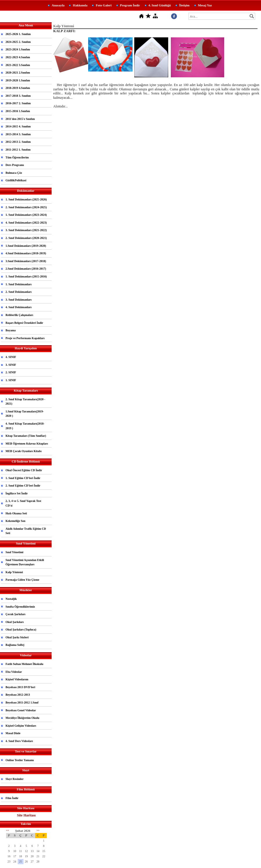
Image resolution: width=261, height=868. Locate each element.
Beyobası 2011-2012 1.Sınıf (22, 702)
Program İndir (130, 5)
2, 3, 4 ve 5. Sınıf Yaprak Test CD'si (23, 503)
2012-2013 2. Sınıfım (18, 142)
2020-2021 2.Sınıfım (18, 73)
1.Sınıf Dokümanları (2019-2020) (26, 246)
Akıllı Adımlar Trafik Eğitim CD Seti (26, 531)
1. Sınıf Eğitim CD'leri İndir (23, 478)
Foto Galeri (104, 5)
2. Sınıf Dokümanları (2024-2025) (26, 207)
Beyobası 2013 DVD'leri (20, 687)
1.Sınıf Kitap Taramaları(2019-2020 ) (25, 414)
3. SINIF (11, 365)
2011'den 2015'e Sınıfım (20, 119)
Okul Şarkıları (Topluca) (21, 629)
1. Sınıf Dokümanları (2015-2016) (26, 276)
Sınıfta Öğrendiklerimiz (20, 607)
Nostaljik (11, 599)
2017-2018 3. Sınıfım (18, 96)
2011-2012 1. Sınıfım (18, 150)
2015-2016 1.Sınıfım (18, 111)
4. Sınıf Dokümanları (19, 307)
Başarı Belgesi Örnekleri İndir (24, 323)
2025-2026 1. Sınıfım (18, 34)
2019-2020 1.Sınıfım (18, 80)
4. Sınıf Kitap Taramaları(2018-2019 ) (25, 426)
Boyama (11, 330)
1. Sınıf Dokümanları (19, 284)
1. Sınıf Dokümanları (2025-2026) (26, 199)
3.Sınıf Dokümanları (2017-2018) (26, 261)
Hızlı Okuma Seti (16, 513)
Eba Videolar (14, 672)
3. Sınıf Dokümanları (19, 300)
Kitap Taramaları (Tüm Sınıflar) (26, 436)
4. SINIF (11, 357)
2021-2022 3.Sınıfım (18, 65)
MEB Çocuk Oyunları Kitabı (23, 451)
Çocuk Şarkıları (16, 614)
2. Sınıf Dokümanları (19, 292)
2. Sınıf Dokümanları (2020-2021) (26, 238)
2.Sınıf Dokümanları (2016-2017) (26, 269)
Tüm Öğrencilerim (17, 157)
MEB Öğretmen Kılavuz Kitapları (27, 444)
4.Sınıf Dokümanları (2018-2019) (26, 253)
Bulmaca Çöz (14, 173)
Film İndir (12, 798)
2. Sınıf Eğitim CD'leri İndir (23, 486)
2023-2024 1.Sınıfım (18, 49)
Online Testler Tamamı (20, 760)
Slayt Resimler (15, 779)
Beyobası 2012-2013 (18, 695)
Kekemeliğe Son (16, 521)
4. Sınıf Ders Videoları (19, 741)
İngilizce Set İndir (17, 493)
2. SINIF (11, 372)
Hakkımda (80, 5)
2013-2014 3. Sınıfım (18, 134)
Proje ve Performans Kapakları (25, 338)
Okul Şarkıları (15, 622)
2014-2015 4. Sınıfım (18, 126)
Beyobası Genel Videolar (21, 710)
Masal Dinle (13, 733)
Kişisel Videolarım (17, 679)
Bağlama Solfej (15, 645)
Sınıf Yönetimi (14, 552)
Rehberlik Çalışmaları (19, 315)
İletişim (184, 5)
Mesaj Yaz (205, 5)
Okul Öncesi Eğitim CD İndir (24, 470)
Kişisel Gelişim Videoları (21, 726)
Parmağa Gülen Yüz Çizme (22, 580)
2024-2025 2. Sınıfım (18, 42)
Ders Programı (15, 165)
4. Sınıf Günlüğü (160, 5)
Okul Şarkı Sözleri (17, 637)
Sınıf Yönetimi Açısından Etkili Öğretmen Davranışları (25, 562)
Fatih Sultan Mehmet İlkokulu (24, 664)
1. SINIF (11, 380)
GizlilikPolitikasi (16, 180)
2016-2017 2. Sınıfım (18, 103)
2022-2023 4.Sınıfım (18, 57)
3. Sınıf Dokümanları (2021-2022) (26, 230)
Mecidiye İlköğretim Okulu (22, 718)
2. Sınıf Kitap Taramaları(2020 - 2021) (25, 402)
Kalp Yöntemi (14, 572)
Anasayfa (58, 5)
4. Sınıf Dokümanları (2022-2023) (26, 223)
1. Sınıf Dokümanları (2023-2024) (26, 215)
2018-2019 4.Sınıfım (18, 88)
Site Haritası (26, 815)
